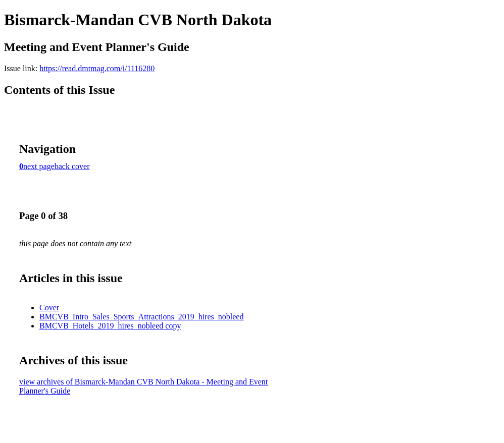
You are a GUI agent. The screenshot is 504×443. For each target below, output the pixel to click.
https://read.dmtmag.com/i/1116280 (97, 68)
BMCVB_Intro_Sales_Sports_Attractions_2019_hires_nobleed (141, 317)
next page (39, 166)
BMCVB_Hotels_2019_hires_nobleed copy (110, 326)
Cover (49, 308)
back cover (72, 166)
